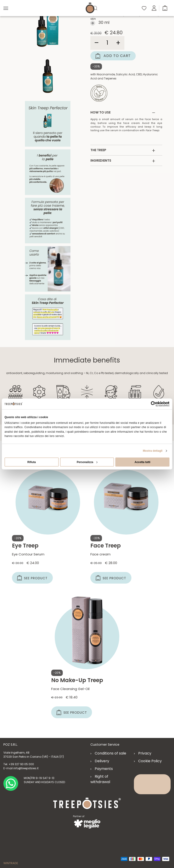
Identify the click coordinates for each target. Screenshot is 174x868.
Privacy (145, 753)
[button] (165, 8)
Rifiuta (32, 462)
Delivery (102, 761)
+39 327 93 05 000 (21, 764)
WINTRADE (11, 862)
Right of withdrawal (100, 779)
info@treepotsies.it (26, 768)
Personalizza (87, 462)
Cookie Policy (150, 761)
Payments (104, 769)
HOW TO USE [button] (123, 113)
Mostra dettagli (153, 451)
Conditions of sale (110, 753)
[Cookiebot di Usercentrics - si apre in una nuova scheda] (150, 404)
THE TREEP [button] (123, 150)
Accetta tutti (142, 462)
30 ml (103, 23)
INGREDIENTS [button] (123, 161)
